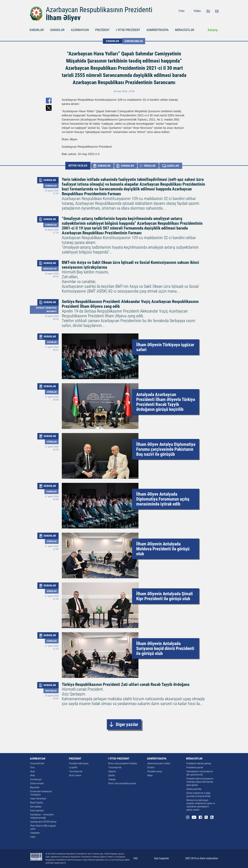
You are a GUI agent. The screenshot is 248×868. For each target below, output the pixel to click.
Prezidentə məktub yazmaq (199, 763)
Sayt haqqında (161, 858)
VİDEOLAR (150, 166)
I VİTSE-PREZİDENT (128, 30)
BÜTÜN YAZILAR (78, 166)
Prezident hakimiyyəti (79, 763)
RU (208, 11)
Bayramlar (35, 787)
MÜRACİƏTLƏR (185, 30)
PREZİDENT (102, 30)
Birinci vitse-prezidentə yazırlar (122, 783)
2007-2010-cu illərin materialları (202, 858)
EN (217, 11)
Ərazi (33, 771)
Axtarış (213, 30)
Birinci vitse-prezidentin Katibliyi (123, 763)
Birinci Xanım (75, 775)
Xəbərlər (112, 771)
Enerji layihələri (37, 811)
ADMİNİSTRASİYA (158, 30)
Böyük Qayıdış (37, 803)
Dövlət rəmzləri (37, 783)
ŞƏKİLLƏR (173, 166)
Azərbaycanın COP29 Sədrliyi (43, 822)
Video (197, 11)
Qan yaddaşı (36, 807)
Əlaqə (150, 775)
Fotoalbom (35, 833)
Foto (182, 11)
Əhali (32, 775)
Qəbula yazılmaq (194, 789)
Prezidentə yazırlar (195, 767)
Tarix (32, 767)
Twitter (211, 18)
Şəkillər (112, 775)
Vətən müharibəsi (38, 799)
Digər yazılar (127, 724)
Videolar (112, 779)
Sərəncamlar (134, 41)
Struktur (151, 767)
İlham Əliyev (63, 18)
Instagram (193, 18)
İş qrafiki (73, 767)
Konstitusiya (36, 779)
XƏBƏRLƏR (37, 30)
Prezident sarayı (155, 771)
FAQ (136, 858)
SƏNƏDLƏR (57, 30)
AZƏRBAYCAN (80, 30)
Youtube (199, 18)
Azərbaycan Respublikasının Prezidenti (99, 10)
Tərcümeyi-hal (76, 771)
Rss (217, 18)
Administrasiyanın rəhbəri (159, 763)
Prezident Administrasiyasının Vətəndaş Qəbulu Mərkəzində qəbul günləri (200, 782)
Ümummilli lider (37, 763)
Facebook (205, 18)
